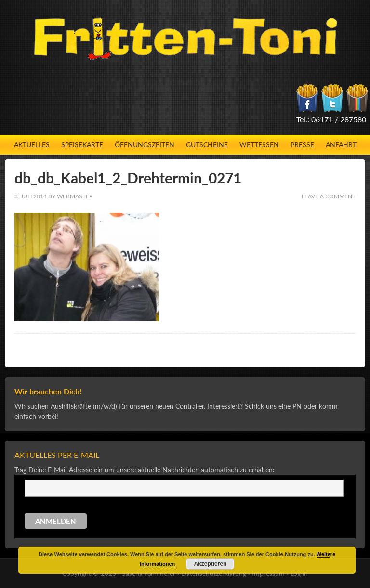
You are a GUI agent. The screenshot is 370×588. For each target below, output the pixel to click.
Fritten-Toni (185, 39)
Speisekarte (82, 145)
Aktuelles (32, 145)
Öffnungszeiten (145, 145)
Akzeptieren (210, 564)
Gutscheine (207, 145)
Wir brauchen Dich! (48, 391)
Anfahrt (341, 145)
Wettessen (259, 145)
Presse (302, 145)
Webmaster (75, 196)
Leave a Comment (329, 196)
